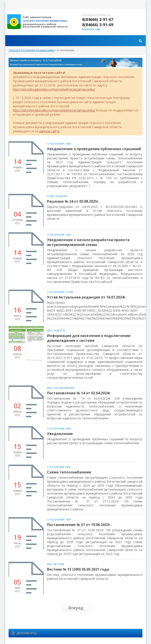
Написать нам (91, 29)
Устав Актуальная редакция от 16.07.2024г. (87, 297)
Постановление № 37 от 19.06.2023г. (79, 525)
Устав (50, 196)
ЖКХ (69, 144)
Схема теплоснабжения (69, 472)
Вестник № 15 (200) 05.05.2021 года (78, 569)
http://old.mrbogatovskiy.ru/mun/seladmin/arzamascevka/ (54, 89)
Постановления (64, 388)
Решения (61, 196)
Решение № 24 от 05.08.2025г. (73, 201)
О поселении (56, 144)
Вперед (76, 608)
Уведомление (60, 434)
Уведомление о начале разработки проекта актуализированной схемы (88, 242)
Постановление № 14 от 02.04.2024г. (79, 393)
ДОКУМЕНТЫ (24, 633)
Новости (59, 331)
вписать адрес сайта (40, 22)
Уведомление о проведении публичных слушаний (94, 149)
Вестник (59, 564)
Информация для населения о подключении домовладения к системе (89, 338)
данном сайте (49, 131)
